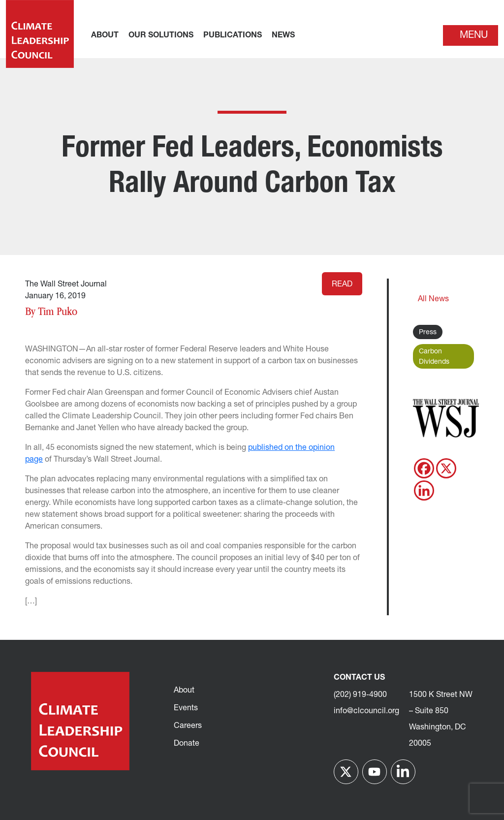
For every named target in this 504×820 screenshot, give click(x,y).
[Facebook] (424, 468)
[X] (446, 468)
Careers (188, 726)
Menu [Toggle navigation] (474, 35)
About (184, 691)
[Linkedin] (424, 490)
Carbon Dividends (434, 357)
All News (433, 299)
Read (342, 284)
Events (186, 708)
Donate (187, 744)
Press (428, 332)
